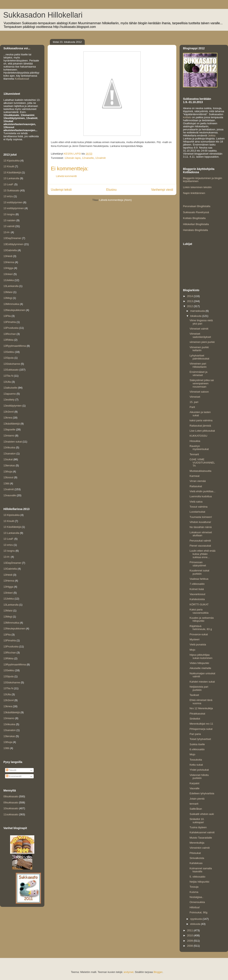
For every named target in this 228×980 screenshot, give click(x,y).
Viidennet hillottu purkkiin (199, 777)
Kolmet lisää (197, 589)
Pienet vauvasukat (200, 546)
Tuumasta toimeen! (201, 517)
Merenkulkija (197, 843)
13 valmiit (9, 226)
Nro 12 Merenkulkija (201, 708)
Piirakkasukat (197, 714)
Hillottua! (195, 907)
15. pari (194, 402)
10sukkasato (11, 808)
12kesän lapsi (72, 158)
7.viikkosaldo (197, 584)
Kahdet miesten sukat (202, 682)
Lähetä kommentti (66, 176)
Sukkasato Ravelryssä (196, 212)
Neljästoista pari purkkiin (199, 688)
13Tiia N (8, 376)
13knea (8, 418)
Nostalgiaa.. (196, 897)
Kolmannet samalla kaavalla (201, 870)
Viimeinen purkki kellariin (199, 349)
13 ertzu (8, 196)
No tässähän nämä (200, 527)
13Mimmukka (11, 304)
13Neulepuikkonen (14, 310)
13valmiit (9, 489)
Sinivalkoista (197, 858)
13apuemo (10, 394)
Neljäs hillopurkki (199, 882)
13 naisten (9, 220)
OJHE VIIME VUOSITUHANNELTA (202, 463)
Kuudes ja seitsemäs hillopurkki (202, 619)
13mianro (9, 436)
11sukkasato (11, 814)
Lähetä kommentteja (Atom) (115, 200)
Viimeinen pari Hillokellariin (198, 365)
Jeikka (212, 135)
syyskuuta (196, 919)
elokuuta (196, 924)
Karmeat (194, 476)
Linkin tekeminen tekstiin (197, 187)
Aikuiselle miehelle (200, 668)
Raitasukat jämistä (200, 426)
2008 (190, 946)
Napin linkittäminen (194, 193)
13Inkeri (8, 274)
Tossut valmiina (198, 507)
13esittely (9, 400)
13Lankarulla (11, 286)
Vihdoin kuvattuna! (200, 522)
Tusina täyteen (198, 827)
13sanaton (10, 454)
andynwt (129, 972)
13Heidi (8, 256)
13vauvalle (10, 495)
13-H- (7, 232)
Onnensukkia (197, 902)
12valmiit (100, 158)
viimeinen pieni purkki (202, 342)
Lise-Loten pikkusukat (202, 431)
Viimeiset (195, 397)
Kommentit (14, 776)
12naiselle (88, 158)
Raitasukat (196, 486)
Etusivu (111, 190)
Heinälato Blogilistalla (196, 230)
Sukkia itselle (197, 744)
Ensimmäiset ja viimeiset (198, 374)
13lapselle (9, 429)
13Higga (8, 268)
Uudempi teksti (61, 190)
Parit (192, 407)
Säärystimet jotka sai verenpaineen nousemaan (202, 383)
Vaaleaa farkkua (199, 579)
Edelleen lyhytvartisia (202, 793)
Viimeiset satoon (199, 392)
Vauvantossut (197, 594)
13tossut (8, 477)
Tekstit (11, 770)
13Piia (7, 316)
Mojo (192, 650)
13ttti (6, 483)
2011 (190, 930)
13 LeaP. (8, 184)
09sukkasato (11, 802)
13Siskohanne (12, 364)
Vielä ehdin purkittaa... (202, 491)
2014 (190, 296)
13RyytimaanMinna (15, 346)
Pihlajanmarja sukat (201, 729)
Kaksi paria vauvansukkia (199, 611)
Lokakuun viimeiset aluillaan (201, 534)
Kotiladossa (21, 79)
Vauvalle (194, 788)
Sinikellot (195, 719)
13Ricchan (10, 334)
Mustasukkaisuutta (200, 471)
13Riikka (8, 340)
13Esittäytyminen (13, 244)
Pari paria (195, 734)
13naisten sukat (13, 442)
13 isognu (9, 214)
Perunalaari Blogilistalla (197, 206)
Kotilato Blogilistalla (194, 218)
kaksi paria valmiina (201, 420)
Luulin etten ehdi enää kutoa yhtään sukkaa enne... (202, 554)
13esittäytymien (13, 406)
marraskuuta (198, 311)
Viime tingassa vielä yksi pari (201, 322)
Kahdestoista (197, 599)
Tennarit (194, 454)
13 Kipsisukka (12, 161)
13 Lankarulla (11, 178)
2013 (190, 301)
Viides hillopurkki (199, 663)
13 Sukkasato (11, 190)
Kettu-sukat (196, 765)
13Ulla (7, 382)
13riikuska (9, 447)
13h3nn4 (9, 412)
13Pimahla (10, 322)
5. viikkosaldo (197, 877)
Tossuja (194, 887)
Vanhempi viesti (162, 190)
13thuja (8, 472)
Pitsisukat (195, 853)
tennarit (194, 804)
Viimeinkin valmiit (199, 848)
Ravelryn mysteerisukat (199, 448)
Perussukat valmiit (200, 541)
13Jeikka (9, 280)
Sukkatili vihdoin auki (202, 814)
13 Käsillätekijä (12, 172)
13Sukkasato (11, 370)
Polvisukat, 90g (198, 912)
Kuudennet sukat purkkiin (199, 572)
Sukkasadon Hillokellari (43, 15)
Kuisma (194, 892)
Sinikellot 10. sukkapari (197, 821)
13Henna (9, 262)
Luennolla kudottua (201, 496)
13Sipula (9, 358)
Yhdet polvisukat (199, 770)
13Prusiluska (11, 328)
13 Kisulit (9, 166)
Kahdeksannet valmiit (202, 832)
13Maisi (8, 292)
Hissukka (195, 441)
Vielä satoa (196, 502)
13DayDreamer (12, 238)
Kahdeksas (196, 863)
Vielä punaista (198, 644)
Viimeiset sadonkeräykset (200, 335)
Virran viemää (198, 481)
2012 (190, 306)
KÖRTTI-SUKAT (199, 604)
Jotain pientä (197, 799)
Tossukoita (196, 760)
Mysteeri (194, 639)
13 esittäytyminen (14, 208)
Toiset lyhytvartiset (200, 739)
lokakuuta (196, 316)
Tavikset (194, 695)
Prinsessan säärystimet (198, 564)
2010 (190, 935)
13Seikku (9, 352)
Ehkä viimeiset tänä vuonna (201, 702)
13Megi (8, 298)
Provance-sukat (199, 634)
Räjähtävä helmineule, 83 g (201, 628)
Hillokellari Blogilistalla (196, 224)
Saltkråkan (196, 809)
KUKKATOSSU (198, 436)
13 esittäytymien (13, 202)
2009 (190, 941)
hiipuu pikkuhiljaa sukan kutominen (201, 656)
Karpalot (194, 783)
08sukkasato (11, 796)
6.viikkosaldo (197, 749)
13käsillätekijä (12, 424)
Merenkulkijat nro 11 (201, 724)
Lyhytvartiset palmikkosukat (199, 357)
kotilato (187, 117)
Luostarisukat (197, 512)
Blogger (158, 972)
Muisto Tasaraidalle (201, 838)
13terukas (9, 465)
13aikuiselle (10, 388)
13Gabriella (10, 250)
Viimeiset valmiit (199, 329)
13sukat (8, 459)
